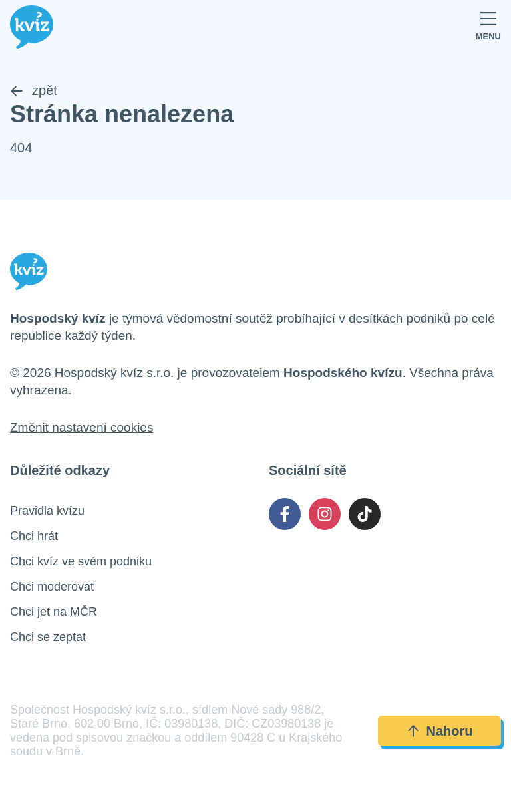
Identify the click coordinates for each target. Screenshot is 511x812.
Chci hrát (34, 536)
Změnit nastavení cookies (82, 427)
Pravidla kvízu (47, 511)
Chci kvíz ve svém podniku (81, 561)
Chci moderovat (52, 587)
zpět (34, 90)
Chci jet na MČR (54, 612)
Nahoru (440, 731)
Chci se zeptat (48, 637)
